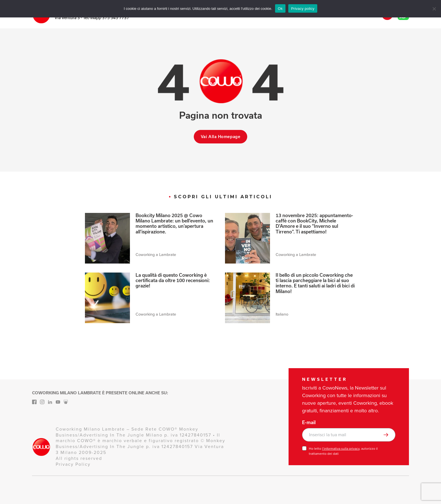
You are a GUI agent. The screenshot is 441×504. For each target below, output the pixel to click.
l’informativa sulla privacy (341, 449)
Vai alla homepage (221, 137)
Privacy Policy (73, 464)
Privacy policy (303, 9)
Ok (280, 9)
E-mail (309, 422)
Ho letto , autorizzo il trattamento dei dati (343, 451)
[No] (434, 9)
